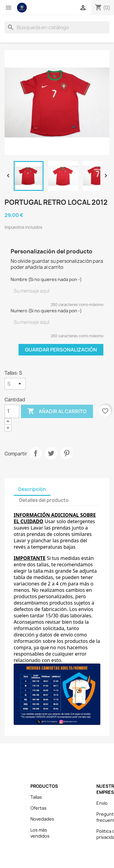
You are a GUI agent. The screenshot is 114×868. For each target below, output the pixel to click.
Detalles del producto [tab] (44, 500)
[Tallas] (15, 384)
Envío (102, 803)
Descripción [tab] (32, 489)
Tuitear (51, 453)
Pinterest (67, 453)
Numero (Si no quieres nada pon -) (46, 311)
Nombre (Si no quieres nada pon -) (46, 279)
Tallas (36, 797)
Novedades (42, 819)
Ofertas (38, 808)
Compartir (36, 453)
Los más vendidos (40, 833)
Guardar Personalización (61, 350)
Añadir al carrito (57, 411)
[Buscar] (57, 27)
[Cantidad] (12, 411)
